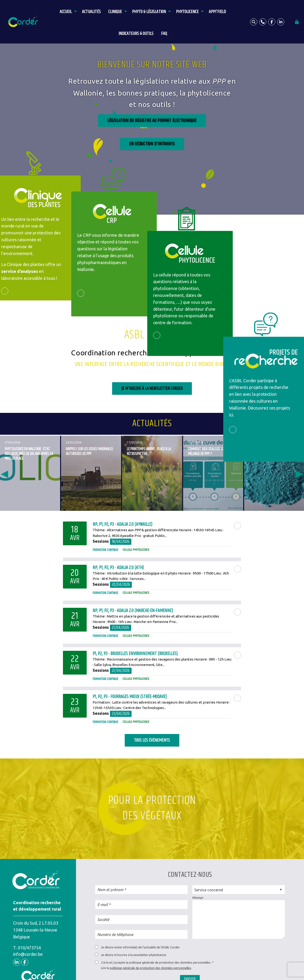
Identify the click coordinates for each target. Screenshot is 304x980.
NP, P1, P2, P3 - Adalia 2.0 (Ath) (118, 568)
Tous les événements (152, 740)
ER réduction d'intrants (152, 144)
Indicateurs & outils (136, 34)
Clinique (115, 12)
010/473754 (29, 948)
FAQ (164, 34)
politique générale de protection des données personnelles (150, 968)
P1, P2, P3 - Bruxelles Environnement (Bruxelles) (135, 654)
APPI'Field (217, 12)
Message (198, 898)
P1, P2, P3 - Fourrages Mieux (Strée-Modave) (130, 697)
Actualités (91, 12)
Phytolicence (187, 12)
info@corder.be (28, 954)
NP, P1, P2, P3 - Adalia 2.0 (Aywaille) (122, 524)
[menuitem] (67, 11)
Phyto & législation (149, 12)
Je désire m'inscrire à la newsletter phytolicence (134, 955)
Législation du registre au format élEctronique (152, 120)
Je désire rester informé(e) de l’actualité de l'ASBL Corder (140, 947)
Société (103, 920)
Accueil (66, 12)
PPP (219, 81)
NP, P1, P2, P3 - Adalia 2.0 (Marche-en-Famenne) (133, 611)
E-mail (103, 905)
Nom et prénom (110, 890)
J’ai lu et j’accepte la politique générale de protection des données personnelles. (156, 962)
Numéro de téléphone (115, 935)
